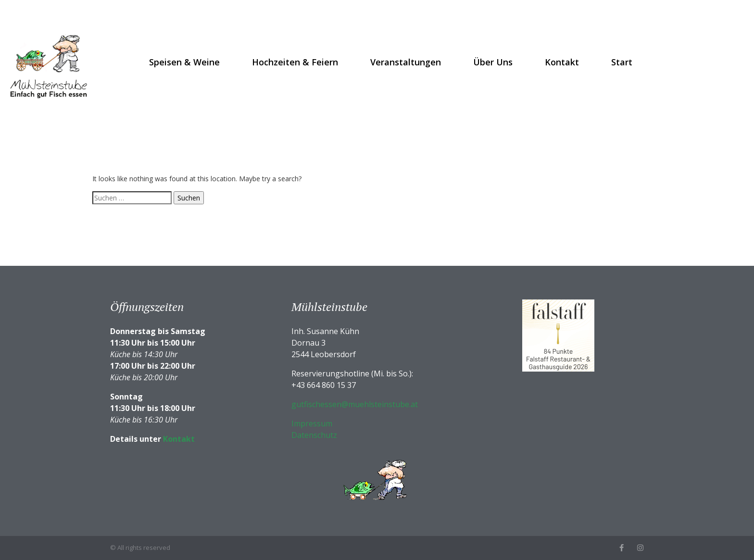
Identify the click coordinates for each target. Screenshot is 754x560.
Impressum (312, 423)
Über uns (493, 62)
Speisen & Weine (184, 62)
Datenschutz (314, 435)
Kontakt (562, 62)
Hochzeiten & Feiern (295, 62)
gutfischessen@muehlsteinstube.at (355, 404)
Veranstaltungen (406, 62)
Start (622, 62)
